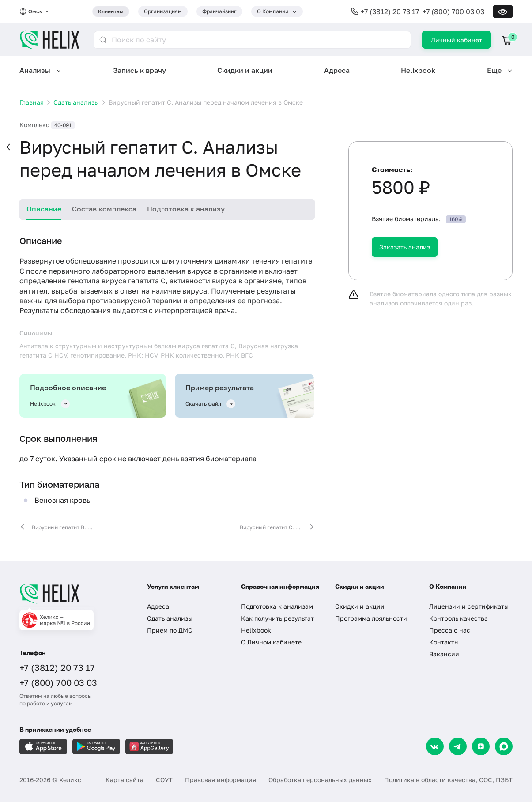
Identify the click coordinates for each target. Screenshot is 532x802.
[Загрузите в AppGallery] (149, 747)
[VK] (435, 746)
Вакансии (444, 654)
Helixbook (418, 70)
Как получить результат (277, 618)
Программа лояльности (371, 618)
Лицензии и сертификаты (469, 606)
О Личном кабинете (271, 642)
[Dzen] (481, 746)
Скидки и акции (245, 70)
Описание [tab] (44, 209)
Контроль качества (458, 618)
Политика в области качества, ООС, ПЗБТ (448, 780)
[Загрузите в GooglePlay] (96, 747)
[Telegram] (458, 746)
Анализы (35, 70)
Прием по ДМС (170, 630)
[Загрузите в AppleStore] (43, 747)
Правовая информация (221, 780)
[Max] (504, 746)
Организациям (163, 11)
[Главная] (74, 594)
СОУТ (164, 780)
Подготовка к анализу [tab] (186, 209)
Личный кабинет (457, 40)
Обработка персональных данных (320, 780)
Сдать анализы (170, 618)
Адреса (337, 70)
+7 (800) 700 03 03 (453, 11)
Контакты (444, 642)
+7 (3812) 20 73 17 (390, 11)
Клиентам (111, 11)
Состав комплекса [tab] (104, 209)
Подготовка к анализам (277, 606)
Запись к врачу (140, 70)
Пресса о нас (450, 630)
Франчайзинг (219, 11)
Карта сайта (125, 780)
